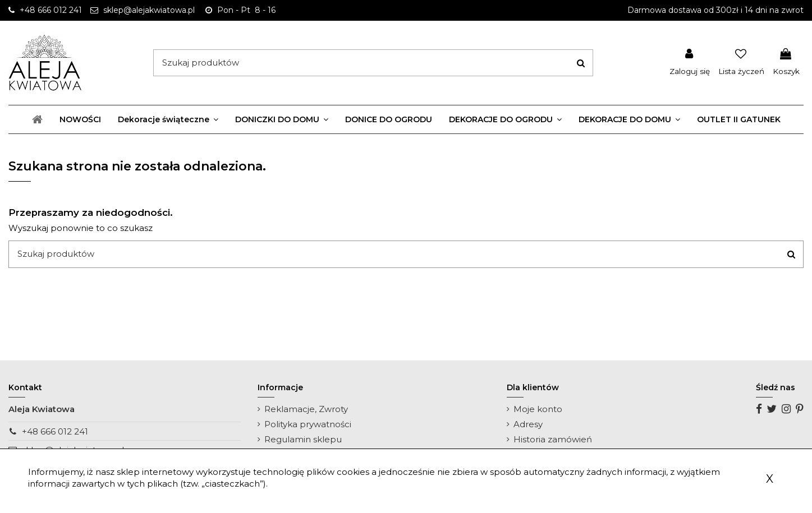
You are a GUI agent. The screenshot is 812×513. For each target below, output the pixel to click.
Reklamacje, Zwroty (306, 409)
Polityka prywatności (308, 424)
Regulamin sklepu (303, 439)
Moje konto (538, 409)
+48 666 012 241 (55, 431)
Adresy (528, 424)
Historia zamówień (553, 439)
